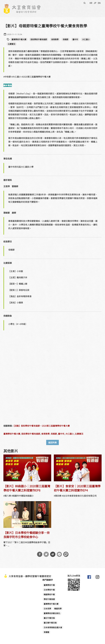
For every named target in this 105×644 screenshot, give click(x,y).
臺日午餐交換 (49, 618)
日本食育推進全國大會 (53, 627)
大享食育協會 (89, 578)
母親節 (65, 39)
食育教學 (55, 39)
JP (95, 3)
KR (91, 3)
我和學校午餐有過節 (39, 39)
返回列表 (52, 442)
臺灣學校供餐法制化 (52, 613)
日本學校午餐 (49, 590)
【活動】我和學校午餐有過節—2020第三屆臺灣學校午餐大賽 (41, 426)
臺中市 (75, 39)
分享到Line (59, 554)
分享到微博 (53, 554)
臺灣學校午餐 (49, 585)
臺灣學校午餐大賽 (19, 39)
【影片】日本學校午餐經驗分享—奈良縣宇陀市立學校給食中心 (27, 535)
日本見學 (47, 609)
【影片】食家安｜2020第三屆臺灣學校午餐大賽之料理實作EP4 (77, 488)
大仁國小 (86, 39)
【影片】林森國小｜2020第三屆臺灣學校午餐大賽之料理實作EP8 (27, 488)
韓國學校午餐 (49, 594)
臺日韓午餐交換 (50, 623)
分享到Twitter (46, 554)
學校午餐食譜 (49, 599)
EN (99, 3)
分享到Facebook (40, 554)
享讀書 (46, 632)
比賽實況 (12, 44)
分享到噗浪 (66, 554)
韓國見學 (58, 609)
